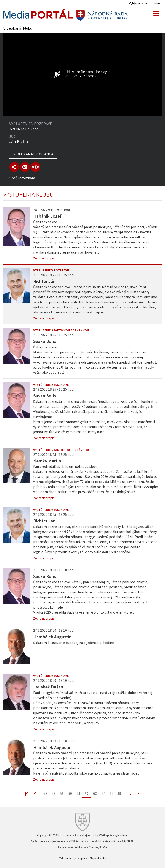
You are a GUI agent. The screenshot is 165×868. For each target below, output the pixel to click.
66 (120, 793)
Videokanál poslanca (33, 154)
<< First (30, 793)
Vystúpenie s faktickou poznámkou (61, 330)
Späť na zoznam (22, 178)
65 (112, 793)
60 (70, 793)
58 (54, 793)
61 (78, 793)
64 (103, 793)
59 (62, 793)
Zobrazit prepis (44, 258)
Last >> (136, 793)
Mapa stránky (98, 858)
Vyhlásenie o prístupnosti (74, 858)
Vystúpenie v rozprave (51, 270)
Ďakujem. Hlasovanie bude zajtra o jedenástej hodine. (74, 643)
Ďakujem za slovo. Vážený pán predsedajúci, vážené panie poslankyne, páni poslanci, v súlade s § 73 (93, 763)
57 (45, 793)
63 (95, 793)
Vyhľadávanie (138, 3)
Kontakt (156, 3)
